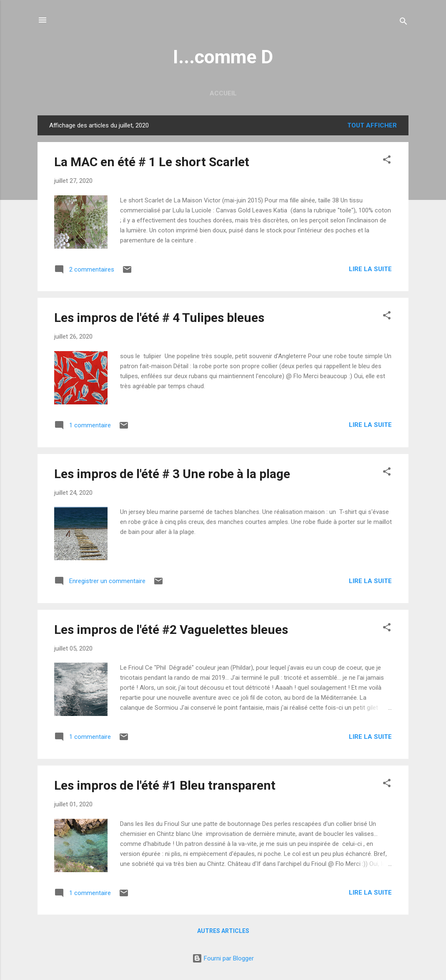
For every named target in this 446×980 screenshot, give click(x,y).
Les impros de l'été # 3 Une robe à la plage (172, 474)
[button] (387, 161)
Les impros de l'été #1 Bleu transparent (165, 785)
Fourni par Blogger (223, 958)
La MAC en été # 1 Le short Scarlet (152, 162)
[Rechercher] (403, 23)
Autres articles (223, 931)
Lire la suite (370, 269)
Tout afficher (372, 125)
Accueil (223, 93)
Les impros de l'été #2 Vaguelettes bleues (171, 630)
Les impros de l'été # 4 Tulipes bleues (159, 318)
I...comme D (223, 57)
